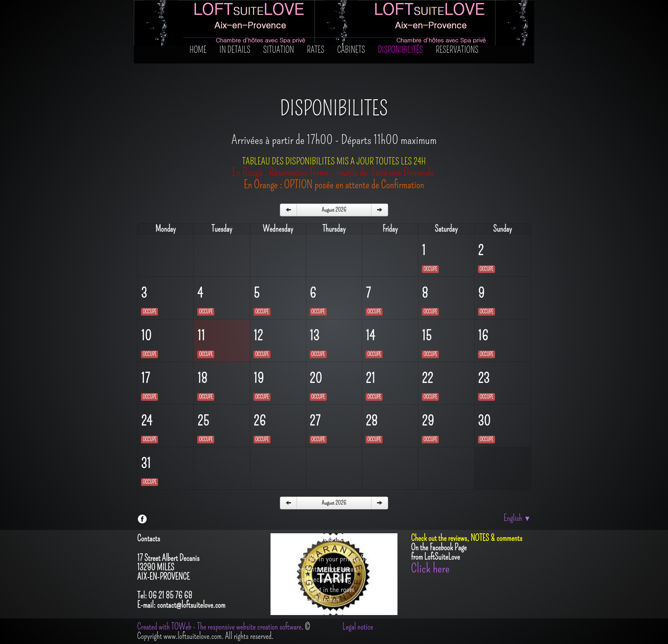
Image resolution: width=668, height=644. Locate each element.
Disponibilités (400, 50)
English (517, 518)
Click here (430, 568)
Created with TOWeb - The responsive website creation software (219, 627)
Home (198, 50)
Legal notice (358, 627)
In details (235, 50)
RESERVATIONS (457, 50)
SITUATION (279, 50)
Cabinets (351, 50)
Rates (315, 50)
